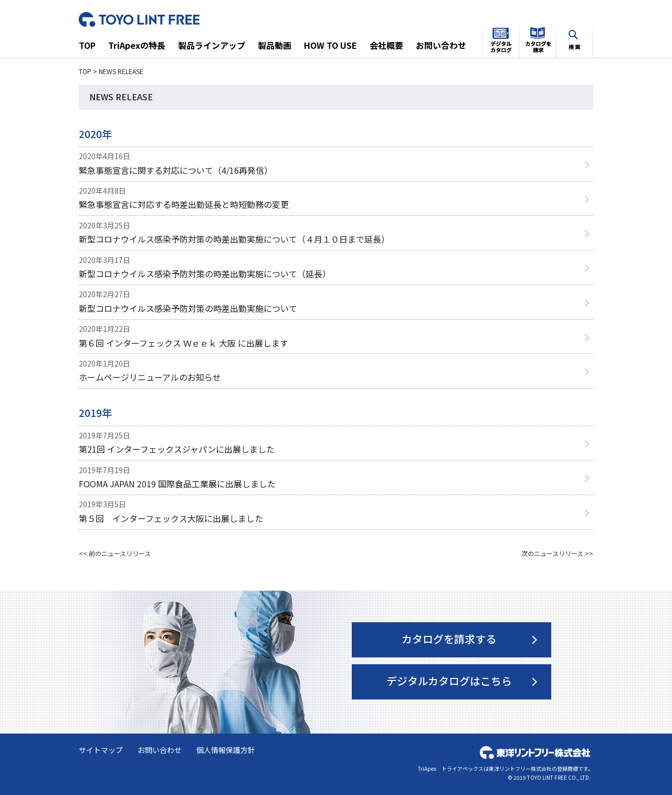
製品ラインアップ (212, 45)
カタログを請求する (449, 639)
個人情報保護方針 (226, 750)
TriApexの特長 (137, 45)
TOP (87, 45)
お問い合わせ (441, 45)
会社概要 (386, 45)
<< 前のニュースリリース (115, 553)
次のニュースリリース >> (557, 553)
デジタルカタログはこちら (449, 681)
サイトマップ (101, 750)
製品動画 (275, 45)
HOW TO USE (330, 45)
